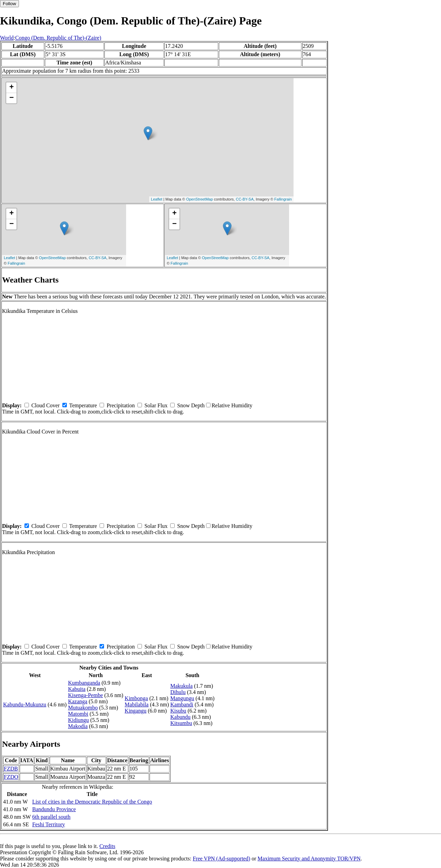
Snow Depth (191, 405)
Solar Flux (156, 405)
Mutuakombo (83, 708)
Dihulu (178, 692)
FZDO (11, 777)
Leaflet (157, 199)
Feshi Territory (48, 824)
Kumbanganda (84, 683)
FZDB (11, 769)
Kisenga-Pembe (85, 695)
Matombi (78, 714)
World (7, 38)
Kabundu (180, 717)
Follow (9, 4)
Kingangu (136, 711)
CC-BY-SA (245, 199)
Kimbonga (136, 698)
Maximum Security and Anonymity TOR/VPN (309, 859)
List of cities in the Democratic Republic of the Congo (92, 802)
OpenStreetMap (199, 199)
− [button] (12, 98)
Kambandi (182, 704)
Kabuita (77, 689)
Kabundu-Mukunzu (25, 704)
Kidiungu (78, 720)
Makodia (78, 726)
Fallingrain (283, 199)
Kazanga (78, 701)
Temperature (83, 405)
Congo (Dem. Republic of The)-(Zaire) (58, 38)
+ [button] (12, 88)
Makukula (181, 686)
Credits (107, 846)
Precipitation (121, 405)
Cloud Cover (45, 405)
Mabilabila (137, 704)
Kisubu (178, 711)
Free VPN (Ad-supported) (221, 859)
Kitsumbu (181, 723)
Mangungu (182, 698)
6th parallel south (51, 817)
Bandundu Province (54, 809)
